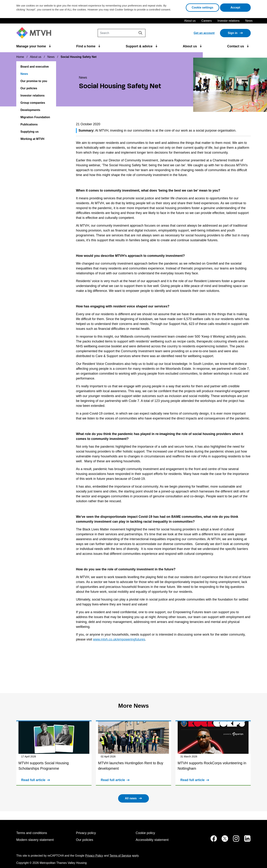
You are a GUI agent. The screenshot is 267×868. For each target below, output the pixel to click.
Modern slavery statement (35, 840)
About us (190, 21)
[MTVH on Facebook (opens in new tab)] (212, 840)
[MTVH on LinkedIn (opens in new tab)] (245, 840)
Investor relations (228, 21)
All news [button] (131, 798)
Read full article (33, 780)
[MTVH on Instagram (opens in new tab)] (234, 840)
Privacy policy (86, 833)
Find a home (86, 46)
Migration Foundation (35, 117)
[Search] (122, 33)
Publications (29, 124)
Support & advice (140, 46)
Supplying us (29, 132)
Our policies (29, 88)
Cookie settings (203, 7)
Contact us (236, 46)
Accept (241, 7)
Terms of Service (120, 856)
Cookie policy (145, 833)
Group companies (33, 103)
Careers (206, 21)
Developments (30, 110)
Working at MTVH (32, 139)
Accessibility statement (152, 840)
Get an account (204, 33)
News (249, 21)
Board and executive (35, 67)
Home (20, 57)
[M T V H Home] (35, 33)
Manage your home (32, 46)
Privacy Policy (94, 856)
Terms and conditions (32, 833)
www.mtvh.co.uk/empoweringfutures (119, 639)
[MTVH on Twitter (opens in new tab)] (223, 840)
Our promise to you (34, 81)
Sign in (233, 33)
